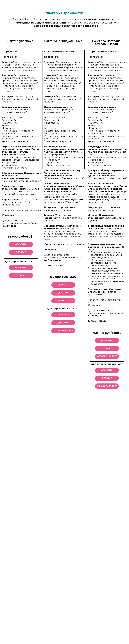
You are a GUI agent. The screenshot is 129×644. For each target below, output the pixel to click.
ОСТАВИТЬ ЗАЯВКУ (107, 356)
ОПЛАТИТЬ (21, 244)
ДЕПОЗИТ (21, 252)
